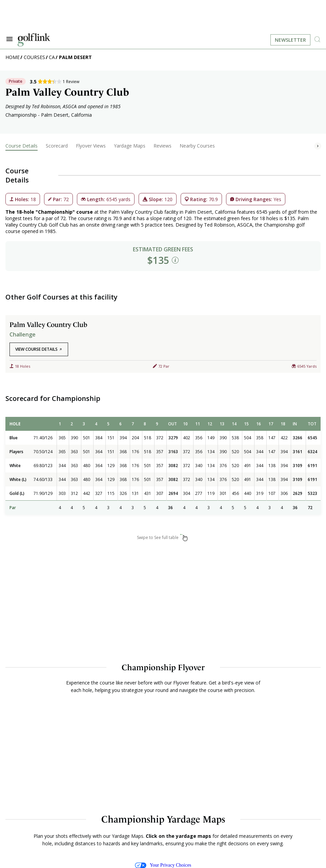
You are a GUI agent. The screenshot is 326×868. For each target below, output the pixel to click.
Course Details (22, 146)
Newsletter (290, 40)
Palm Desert (75, 57)
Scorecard (57, 146)
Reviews (162, 146)
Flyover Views (91, 146)
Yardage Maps (130, 146)
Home (13, 57)
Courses (34, 57)
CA (52, 57)
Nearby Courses (197, 146)
